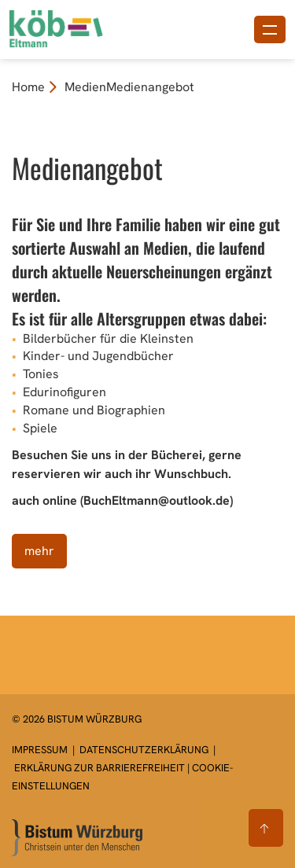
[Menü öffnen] (270, 29)
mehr (39, 551)
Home (28, 87)
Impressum (41, 750)
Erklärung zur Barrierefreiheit (100, 768)
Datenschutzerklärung (144, 750)
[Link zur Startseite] (81, 28)
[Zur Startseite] (77, 838)
